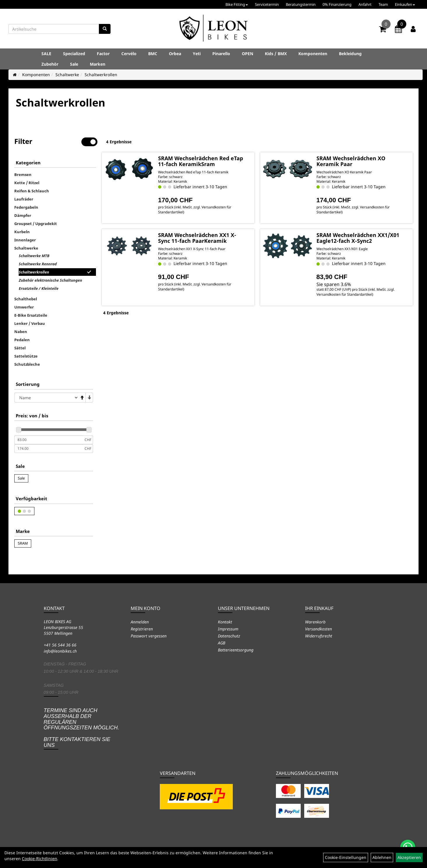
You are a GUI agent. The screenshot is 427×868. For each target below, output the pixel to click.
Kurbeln (22, 232)
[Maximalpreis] (49, 449)
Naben (21, 332)
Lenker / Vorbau (30, 323)
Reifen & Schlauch (32, 191)
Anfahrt (365, 4)
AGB (222, 643)
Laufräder (24, 199)
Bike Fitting (237, 4)
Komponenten (313, 54)
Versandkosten (318, 629)
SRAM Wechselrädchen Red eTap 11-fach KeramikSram (201, 161)
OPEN (247, 54)
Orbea (175, 54)
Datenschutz (229, 636)
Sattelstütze (26, 356)
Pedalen (22, 340)
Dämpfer (23, 215)
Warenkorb (315, 622)
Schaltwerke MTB (34, 256)
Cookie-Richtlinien (40, 859)
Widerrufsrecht (319, 636)
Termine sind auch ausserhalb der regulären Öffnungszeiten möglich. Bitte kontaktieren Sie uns (82, 728)
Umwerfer (24, 307)
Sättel (20, 348)
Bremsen (23, 175)
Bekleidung (350, 54)
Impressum (228, 629)
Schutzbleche (27, 364)
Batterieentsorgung (236, 650)
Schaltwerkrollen (101, 75)
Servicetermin (267, 4)
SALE (46, 54)
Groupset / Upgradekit (36, 224)
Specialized (74, 54)
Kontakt (225, 622)
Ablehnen (382, 857)
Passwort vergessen (149, 636)
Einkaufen (405, 4)
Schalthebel (26, 299)
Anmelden (140, 622)
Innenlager (25, 240)
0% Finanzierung (337, 4)
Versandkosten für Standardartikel (344, 294)
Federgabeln (26, 207)
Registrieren (142, 629)
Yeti (197, 54)
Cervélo (129, 54)
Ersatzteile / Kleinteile (38, 288)
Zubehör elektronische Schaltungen (50, 280)
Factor (103, 54)
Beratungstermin (301, 4)
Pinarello (221, 54)
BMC (153, 54)
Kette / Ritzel (27, 183)
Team (383, 4)
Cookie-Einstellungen (346, 857)
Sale (74, 64)
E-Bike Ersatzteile (31, 315)
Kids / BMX (276, 54)
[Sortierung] (46, 398)
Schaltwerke (67, 75)
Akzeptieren (409, 857)
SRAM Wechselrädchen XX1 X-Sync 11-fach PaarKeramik (197, 238)
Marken (98, 64)
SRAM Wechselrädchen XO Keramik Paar (351, 161)
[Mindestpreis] (49, 440)
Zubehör (50, 64)
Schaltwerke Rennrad (38, 264)
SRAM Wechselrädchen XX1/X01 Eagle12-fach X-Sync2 (358, 238)
